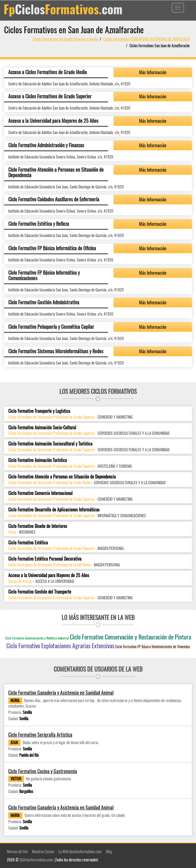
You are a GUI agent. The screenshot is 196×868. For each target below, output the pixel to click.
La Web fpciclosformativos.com (80, 851)
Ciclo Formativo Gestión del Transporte (40, 592)
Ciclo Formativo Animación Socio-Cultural (42, 428)
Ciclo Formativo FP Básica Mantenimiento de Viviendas (153, 646)
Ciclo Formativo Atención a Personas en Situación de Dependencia (56, 172)
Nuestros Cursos (43, 851)
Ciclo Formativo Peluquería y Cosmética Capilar (51, 327)
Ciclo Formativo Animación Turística (38, 460)
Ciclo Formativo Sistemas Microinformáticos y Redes (56, 351)
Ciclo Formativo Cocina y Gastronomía (43, 771)
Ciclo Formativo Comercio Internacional (40, 493)
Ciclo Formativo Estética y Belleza (39, 224)
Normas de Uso (17, 851)
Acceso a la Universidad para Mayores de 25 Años (53, 121)
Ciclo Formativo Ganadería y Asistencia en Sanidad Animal (61, 693)
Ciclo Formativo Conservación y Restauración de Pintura (130, 637)
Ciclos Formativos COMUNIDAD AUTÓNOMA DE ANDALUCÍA (147, 39)
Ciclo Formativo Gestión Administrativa (44, 302)
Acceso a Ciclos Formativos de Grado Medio (48, 72)
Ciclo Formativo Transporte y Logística (39, 411)
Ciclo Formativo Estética (28, 543)
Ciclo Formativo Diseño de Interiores (38, 526)
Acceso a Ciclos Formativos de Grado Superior (50, 96)
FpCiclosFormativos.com (36, 860)
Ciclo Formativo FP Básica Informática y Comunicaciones (44, 275)
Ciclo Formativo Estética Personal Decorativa (45, 559)
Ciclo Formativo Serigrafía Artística (40, 735)
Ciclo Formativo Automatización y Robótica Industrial (37, 638)
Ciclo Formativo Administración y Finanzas (46, 145)
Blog (109, 851)
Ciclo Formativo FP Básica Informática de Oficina (52, 248)
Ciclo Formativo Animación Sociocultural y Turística (50, 444)
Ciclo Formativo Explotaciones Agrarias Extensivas (60, 646)
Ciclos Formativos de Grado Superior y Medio (65, 39)
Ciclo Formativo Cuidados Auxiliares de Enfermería (54, 199)
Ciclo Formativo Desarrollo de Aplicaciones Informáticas (54, 510)
